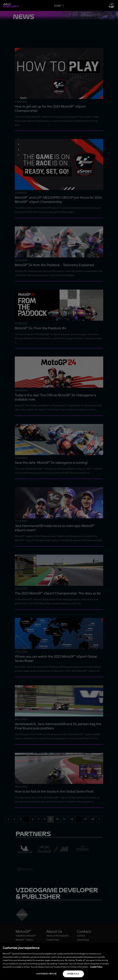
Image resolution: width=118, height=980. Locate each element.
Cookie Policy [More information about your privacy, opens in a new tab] (96, 967)
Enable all (73, 974)
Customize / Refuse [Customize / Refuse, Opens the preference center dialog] (46, 974)
